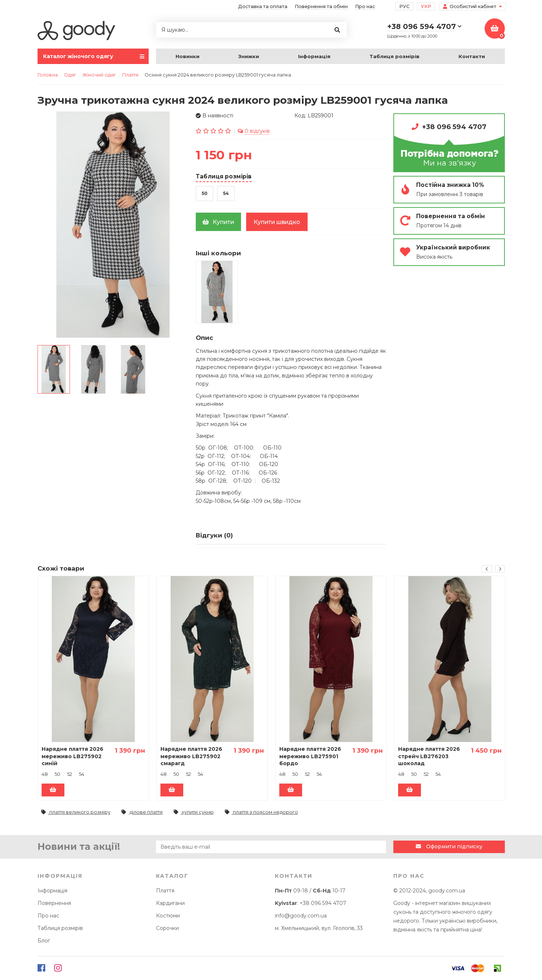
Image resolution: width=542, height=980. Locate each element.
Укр (426, 6)
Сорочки (167, 928)
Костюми (168, 916)
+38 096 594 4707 (454, 127)
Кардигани (170, 903)
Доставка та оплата (263, 6)
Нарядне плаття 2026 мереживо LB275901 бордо (310, 756)
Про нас (365, 6)
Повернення (54, 903)
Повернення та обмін (321, 6)
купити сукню (194, 812)
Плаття (165, 891)
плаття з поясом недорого (261, 812)
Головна (48, 75)
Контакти (472, 56)
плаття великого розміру (76, 812)
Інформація (314, 56)
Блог (44, 941)
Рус (404, 6)
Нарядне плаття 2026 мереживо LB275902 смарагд (191, 756)
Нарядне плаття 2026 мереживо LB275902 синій (72, 756)
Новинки (187, 56)
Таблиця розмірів (394, 56)
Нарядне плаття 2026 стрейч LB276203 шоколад (429, 756)
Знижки (249, 56)
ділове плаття (142, 812)
